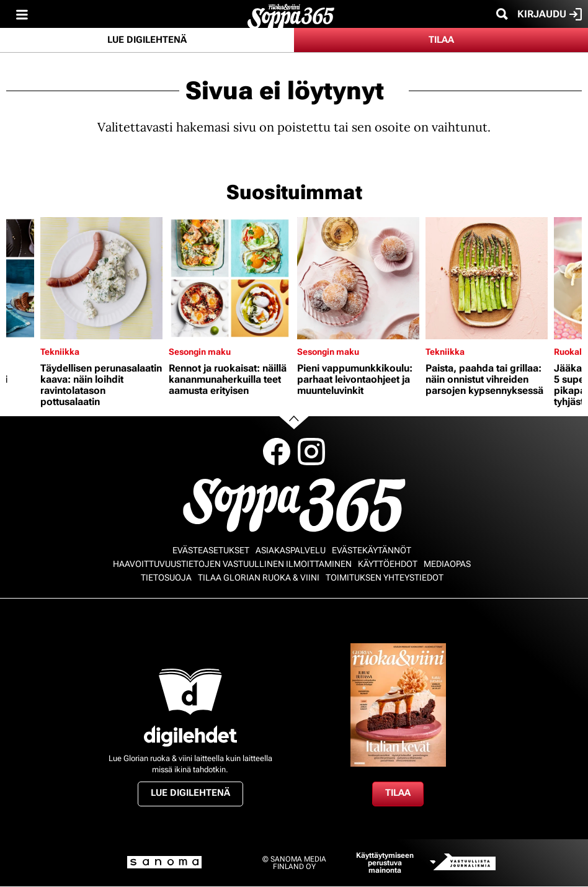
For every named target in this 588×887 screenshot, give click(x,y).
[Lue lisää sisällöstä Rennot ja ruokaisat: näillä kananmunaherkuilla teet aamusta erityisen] (230, 278)
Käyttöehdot (388, 564)
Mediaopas (447, 564)
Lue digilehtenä (147, 40)
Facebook (277, 452)
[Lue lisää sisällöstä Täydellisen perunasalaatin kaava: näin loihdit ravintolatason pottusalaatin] (101, 278)
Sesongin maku (200, 352)
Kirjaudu (550, 14)
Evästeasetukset (211, 550)
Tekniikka (60, 352)
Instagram (311, 452)
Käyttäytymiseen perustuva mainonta (385, 863)
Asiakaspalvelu (291, 550)
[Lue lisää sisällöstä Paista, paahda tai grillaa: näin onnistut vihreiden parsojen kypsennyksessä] (487, 278)
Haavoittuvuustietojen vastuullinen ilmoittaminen (232, 564)
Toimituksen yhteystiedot (385, 577)
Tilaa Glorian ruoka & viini (259, 577)
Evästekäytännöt (372, 550)
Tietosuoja (166, 577)
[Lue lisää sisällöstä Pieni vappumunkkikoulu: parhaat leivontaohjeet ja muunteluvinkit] (358, 278)
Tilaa (441, 40)
